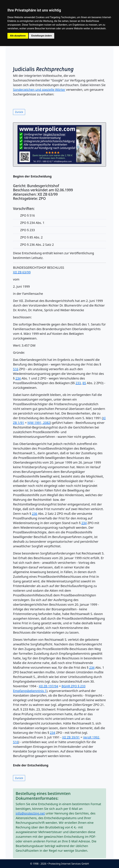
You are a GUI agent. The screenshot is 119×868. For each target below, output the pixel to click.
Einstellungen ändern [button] (42, 36)
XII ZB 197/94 (49, 686)
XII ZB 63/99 (22, 272)
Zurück (19, 112)
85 (84, 383)
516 (16, 369)
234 (18, 378)
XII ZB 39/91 (71, 737)
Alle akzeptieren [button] (18, 36)
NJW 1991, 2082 (39, 423)
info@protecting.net (30, 813)
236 (35, 514)
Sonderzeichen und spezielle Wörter (39, 90)
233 (78, 383)
